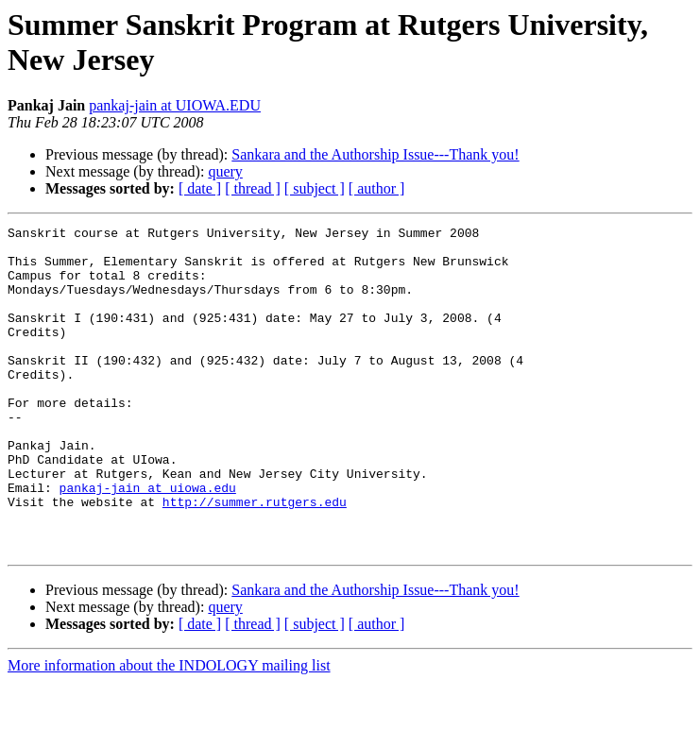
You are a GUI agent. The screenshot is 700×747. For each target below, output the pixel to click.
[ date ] (200, 188)
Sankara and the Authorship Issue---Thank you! (375, 154)
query (225, 171)
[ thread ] (253, 188)
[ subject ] (315, 188)
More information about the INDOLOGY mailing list (169, 730)
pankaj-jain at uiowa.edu (148, 541)
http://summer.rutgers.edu (255, 558)
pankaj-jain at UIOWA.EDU (175, 105)
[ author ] (377, 188)
